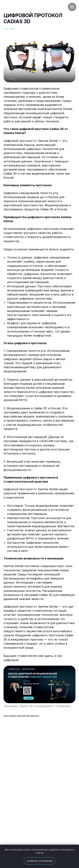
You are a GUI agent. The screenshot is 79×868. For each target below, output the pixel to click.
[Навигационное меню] (72, 7)
